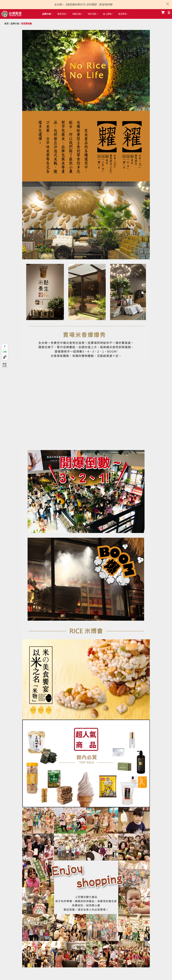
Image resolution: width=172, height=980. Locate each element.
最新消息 (62, 14)
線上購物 (107, 14)
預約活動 (92, 14)
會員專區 (122, 14)
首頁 (6, 24)
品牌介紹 (46, 14)
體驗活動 (77, 14)
